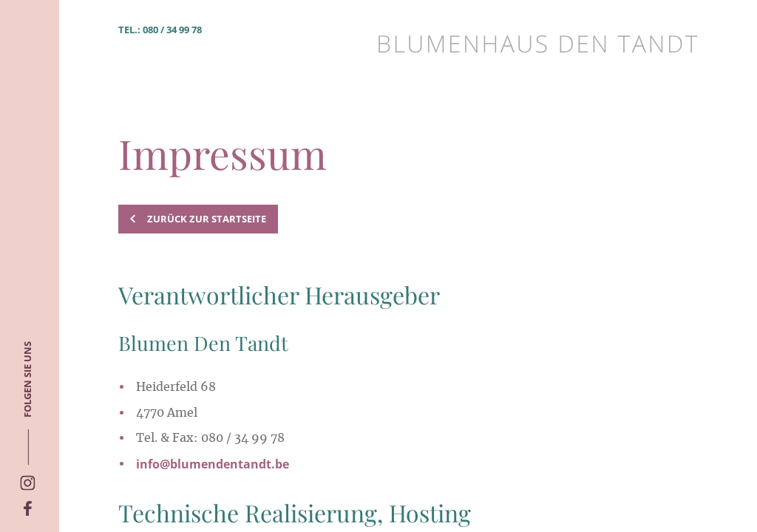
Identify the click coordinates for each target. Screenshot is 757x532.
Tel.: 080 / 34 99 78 (160, 30)
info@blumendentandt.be (213, 464)
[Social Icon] (28, 509)
